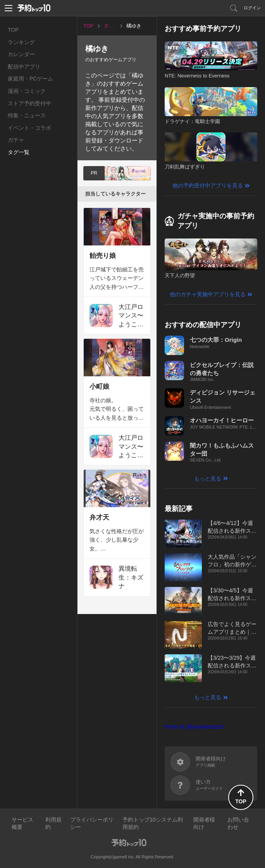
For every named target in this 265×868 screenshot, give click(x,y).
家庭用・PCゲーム (30, 79)
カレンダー (21, 54)
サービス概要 (22, 823)
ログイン (252, 8)
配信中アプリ (24, 67)
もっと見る (208, 479)
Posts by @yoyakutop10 (194, 727)
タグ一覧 (19, 152)
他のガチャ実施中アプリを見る (208, 294)
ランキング (21, 42)
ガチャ (16, 140)
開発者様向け (204, 823)
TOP (13, 30)
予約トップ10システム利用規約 (153, 823)
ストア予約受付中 (29, 103)
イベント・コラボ (29, 128)
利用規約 (53, 823)
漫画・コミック (27, 91)
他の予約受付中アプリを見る (208, 185)
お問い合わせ (238, 823)
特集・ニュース (27, 115)
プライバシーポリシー (92, 823)
